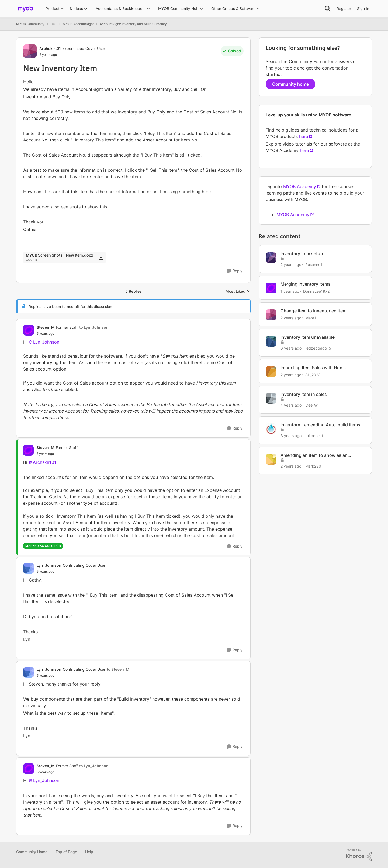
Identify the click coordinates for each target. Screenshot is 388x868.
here (304, 136)
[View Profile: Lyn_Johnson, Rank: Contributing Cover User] (29, 568)
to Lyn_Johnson (94, 327)
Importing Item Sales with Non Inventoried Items (311, 368)
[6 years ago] (291, 348)
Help (89, 852)
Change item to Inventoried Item (313, 311)
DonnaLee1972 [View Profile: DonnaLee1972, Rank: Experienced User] (316, 291)
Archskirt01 (44, 462)
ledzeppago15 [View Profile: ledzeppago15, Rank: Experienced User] (318, 348)
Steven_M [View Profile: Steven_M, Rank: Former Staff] (46, 327)
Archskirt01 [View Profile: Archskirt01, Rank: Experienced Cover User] (50, 48)
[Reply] (235, 271)
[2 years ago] (291, 264)
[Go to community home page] (25, 9)
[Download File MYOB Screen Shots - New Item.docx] (101, 257)
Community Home (32, 852)
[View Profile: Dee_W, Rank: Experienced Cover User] (271, 398)
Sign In (363, 8)
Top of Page (66, 852)
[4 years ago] (291, 405)
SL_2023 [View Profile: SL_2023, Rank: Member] (313, 375)
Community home (290, 84)
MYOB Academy (300, 186)
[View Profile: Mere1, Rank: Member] (271, 315)
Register (344, 8)
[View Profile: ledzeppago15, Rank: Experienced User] (271, 341)
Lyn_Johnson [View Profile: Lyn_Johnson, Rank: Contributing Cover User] (49, 565)
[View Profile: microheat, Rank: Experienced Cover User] (271, 429)
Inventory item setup (302, 254)
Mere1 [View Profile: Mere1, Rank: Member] (311, 318)
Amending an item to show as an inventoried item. (314, 455)
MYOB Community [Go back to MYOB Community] (30, 24)
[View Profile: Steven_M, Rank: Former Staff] (29, 330)
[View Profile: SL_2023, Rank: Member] (271, 372)
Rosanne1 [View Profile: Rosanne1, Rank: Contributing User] (314, 264)
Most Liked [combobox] (238, 291)
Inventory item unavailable (308, 337)
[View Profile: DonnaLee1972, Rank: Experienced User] (271, 288)
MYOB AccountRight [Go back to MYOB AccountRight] (78, 24)
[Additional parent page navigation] (54, 24)
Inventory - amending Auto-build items (320, 425)
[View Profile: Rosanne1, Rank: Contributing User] (271, 258)
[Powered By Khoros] (359, 855)
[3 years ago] (291, 436)
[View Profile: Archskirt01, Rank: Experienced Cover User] (30, 51)
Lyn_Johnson (46, 342)
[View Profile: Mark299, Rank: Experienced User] (271, 459)
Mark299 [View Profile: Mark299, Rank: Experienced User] (313, 466)
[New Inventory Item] (73, 334)
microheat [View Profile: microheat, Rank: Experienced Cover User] (314, 436)
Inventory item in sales (304, 394)
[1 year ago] (290, 291)
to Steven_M (118, 669)
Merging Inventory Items (306, 284)
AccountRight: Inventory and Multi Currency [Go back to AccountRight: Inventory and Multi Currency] (133, 24)
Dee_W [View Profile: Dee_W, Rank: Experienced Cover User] (312, 405)
